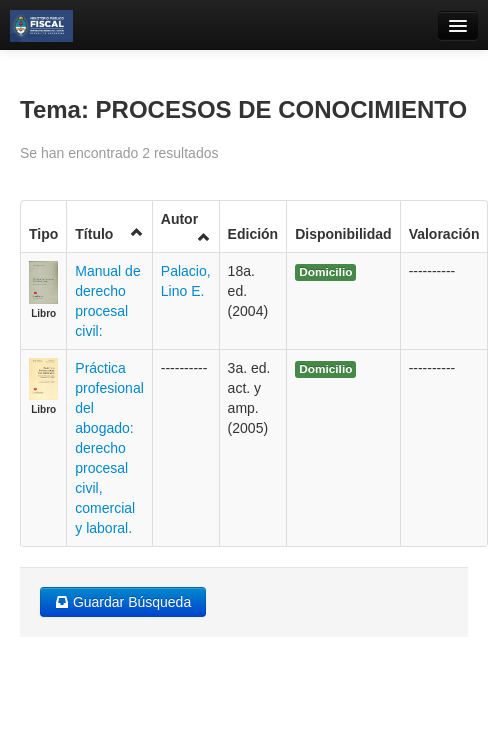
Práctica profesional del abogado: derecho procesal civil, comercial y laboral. (109, 448)
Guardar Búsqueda (123, 602)
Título (109, 233)
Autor (186, 227)
